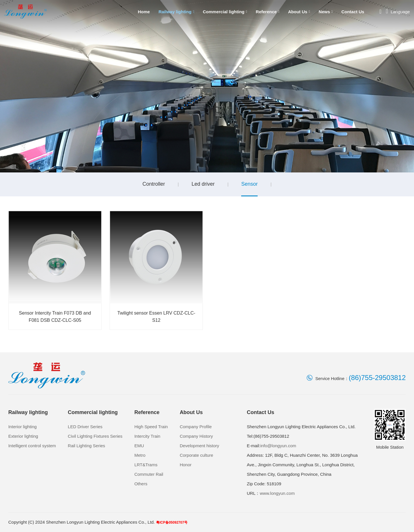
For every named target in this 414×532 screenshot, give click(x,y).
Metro (140, 455)
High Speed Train (151, 427)
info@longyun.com (278, 446)
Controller (154, 184)
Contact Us (353, 12)
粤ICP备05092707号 (172, 522)
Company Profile (196, 427)
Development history (199, 446)
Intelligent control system (32, 446)
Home (144, 12)
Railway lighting (176, 12)
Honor (186, 465)
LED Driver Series (85, 427)
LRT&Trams (146, 465)
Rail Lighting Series (86, 446)
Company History (196, 436)
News (326, 12)
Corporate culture (196, 455)
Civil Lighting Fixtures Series (95, 436)
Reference (268, 12)
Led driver (203, 184)
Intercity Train (147, 436)
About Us (299, 12)
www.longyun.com (277, 493)
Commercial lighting (225, 12)
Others (141, 484)
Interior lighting (23, 427)
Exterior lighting (23, 436)
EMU (139, 446)
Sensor (249, 184)
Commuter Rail (149, 474)
